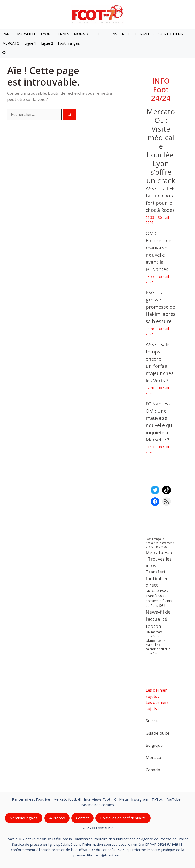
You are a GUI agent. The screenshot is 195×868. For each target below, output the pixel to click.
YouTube (173, 799)
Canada (153, 770)
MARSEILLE (27, 34)
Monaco (153, 757)
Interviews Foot (97, 799)
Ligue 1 (30, 43)
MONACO (82, 34)
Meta (123, 799)
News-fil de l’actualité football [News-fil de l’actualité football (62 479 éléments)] (158, 619)
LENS (113, 34)
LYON (46, 34)
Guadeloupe (158, 733)
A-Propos (57, 818)
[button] (4, 53)
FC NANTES (144, 34)
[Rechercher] (70, 114)
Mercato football (67, 799)
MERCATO (11, 43)
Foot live (43, 799)
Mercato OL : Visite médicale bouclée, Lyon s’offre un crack (161, 146)
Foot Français (69, 43)
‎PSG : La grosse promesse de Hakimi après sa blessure (161, 307)
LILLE (99, 34)
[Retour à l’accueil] (98, 14)
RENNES (62, 34)
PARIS (7, 34)
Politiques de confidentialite (123, 818)
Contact (82, 818)
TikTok (157, 799)
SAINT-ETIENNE (172, 34)
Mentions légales (24, 818)
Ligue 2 (47, 43)
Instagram (140, 799)
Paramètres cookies (97, 805)
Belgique (154, 745)
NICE (126, 34)
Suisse (152, 721)
